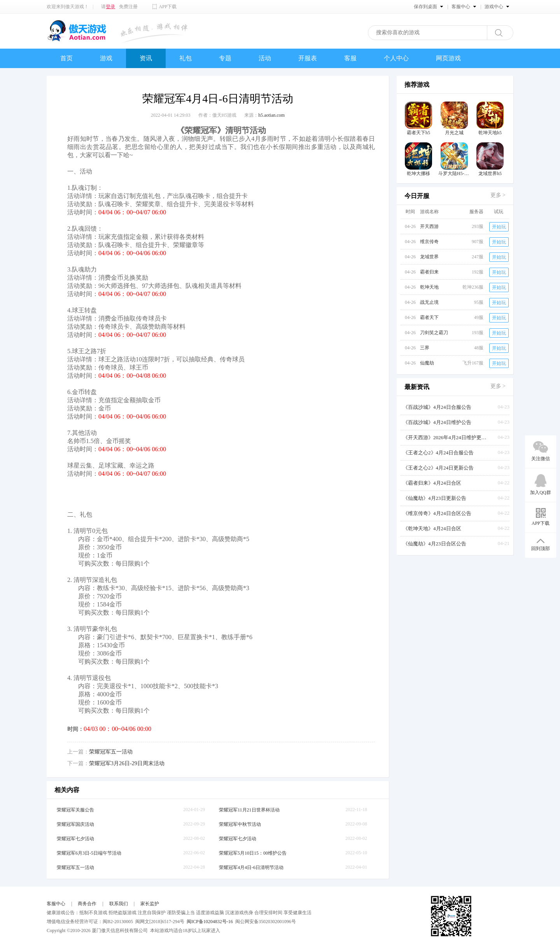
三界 (425, 348)
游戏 (106, 58)
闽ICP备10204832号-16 (210, 922)
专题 (225, 58)
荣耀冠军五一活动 (111, 752)
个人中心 (396, 58)
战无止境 (429, 302)
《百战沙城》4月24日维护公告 (437, 422)
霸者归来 (429, 272)
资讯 (146, 58)
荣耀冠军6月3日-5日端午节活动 (89, 853)
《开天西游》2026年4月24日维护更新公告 (446, 437)
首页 (66, 58)
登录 (110, 7)
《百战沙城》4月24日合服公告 (437, 407)
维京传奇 (429, 242)
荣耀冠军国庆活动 (75, 824)
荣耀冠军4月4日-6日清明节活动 (251, 867)
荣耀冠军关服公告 (75, 810)
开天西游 (429, 226)
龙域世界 (429, 257)
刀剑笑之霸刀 (434, 333)
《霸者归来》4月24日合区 (432, 483)
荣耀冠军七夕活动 (75, 839)
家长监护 (150, 904)
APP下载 (168, 7)
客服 (350, 58)
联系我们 (119, 904)
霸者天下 (429, 317)
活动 (265, 58)
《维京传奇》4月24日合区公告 (437, 513)
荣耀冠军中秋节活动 (240, 824)
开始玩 (499, 227)
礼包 (185, 58)
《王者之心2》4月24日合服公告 (438, 453)
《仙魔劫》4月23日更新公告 (435, 498)
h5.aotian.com (271, 115)
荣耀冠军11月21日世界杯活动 (249, 810)
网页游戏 (448, 58)
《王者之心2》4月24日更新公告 (438, 468)
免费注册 (128, 7)
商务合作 (87, 904)
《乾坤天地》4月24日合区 (432, 528)
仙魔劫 (427, 363)
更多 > (498, 195)
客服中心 (56, 904)
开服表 (308, 58)
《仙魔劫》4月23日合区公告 (435, 544)
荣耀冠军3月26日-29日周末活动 (127, 763)
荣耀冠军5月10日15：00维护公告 (253, 853)
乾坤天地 (429, 287)
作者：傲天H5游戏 (218, 115)
